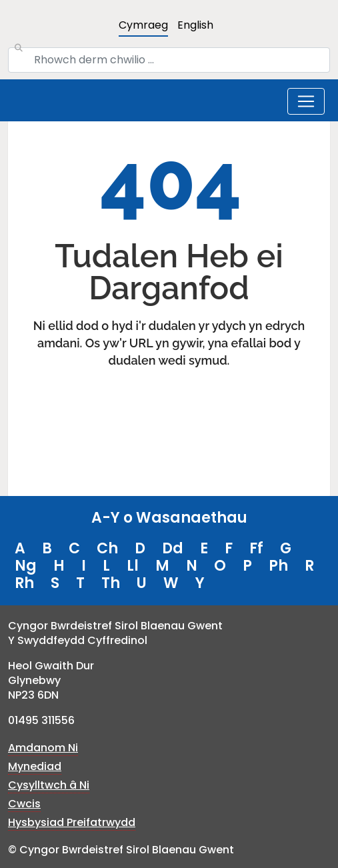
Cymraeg (143, 25)
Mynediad (35, 766)
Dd (173, 548)
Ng (26, 566)
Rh (24, 583)
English (195, 25)
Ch (107, 548)
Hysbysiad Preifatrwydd (72, 822)
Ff (256, 548)
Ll (133, 566)
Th (111, 583)
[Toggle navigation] (306, 101)
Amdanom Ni (43, 748)
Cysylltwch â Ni (49, 785)
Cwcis (24, 804)
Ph (278, 566)
